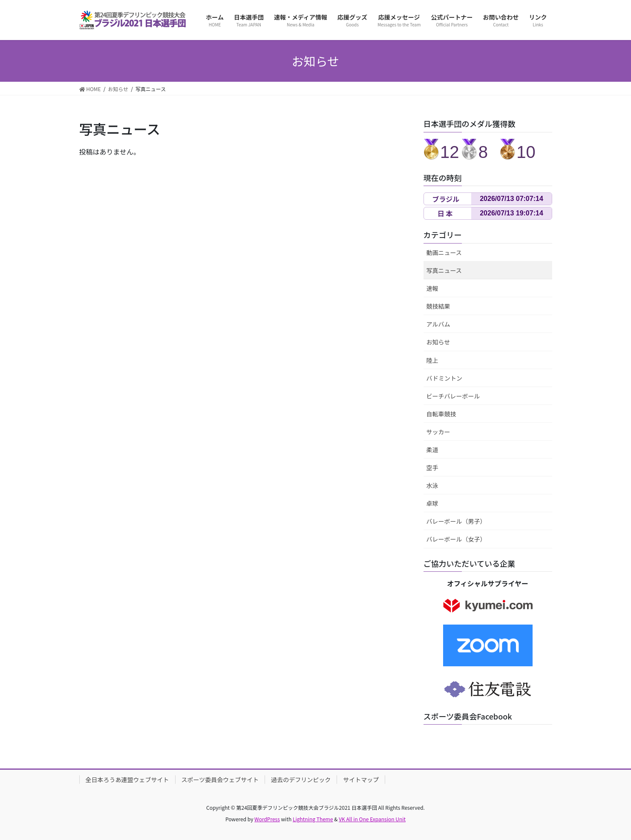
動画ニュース (444, 252)
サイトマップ (361, 780)
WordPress (267, 819)
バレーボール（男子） (456, 521)
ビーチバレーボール (453, 396)
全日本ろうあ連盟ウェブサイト (127, 780)
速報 (432, 288)
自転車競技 (441, 414)
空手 (432, 467)
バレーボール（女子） (456, 539)
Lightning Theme (313, 819)
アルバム (438, 324)
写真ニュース (444, 270)
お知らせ (438, 342)
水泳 (432, 485)
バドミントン (444, 378)
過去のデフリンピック (301, 780)
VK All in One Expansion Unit (372, 819)
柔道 (432, 450)
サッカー (438, 432)
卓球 (432, 503)
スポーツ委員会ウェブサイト (220, 780)
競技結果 (438, 306)
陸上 (432, 360)
